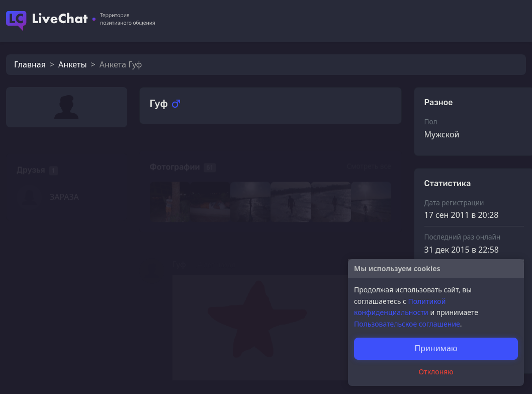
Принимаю (436, 348)
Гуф (179, 250)
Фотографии (175, 153)
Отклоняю (436, 372)
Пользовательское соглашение (407, 324)
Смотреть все (369, 152)
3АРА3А (64, 183)
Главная (30, 64)
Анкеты (72, 64)
